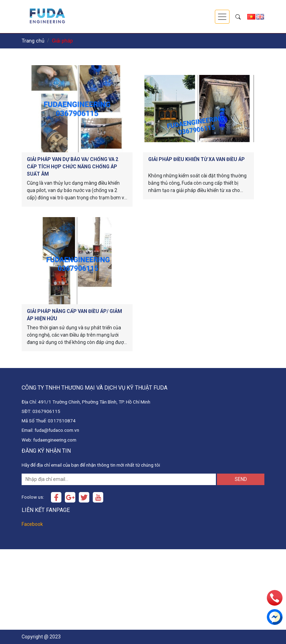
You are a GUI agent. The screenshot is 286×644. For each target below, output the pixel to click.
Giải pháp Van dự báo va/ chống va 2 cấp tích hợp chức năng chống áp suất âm (73, 167)
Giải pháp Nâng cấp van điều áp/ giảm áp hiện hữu (74, 315)
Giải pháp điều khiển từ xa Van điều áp (197, 159)
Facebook (32, 524)
